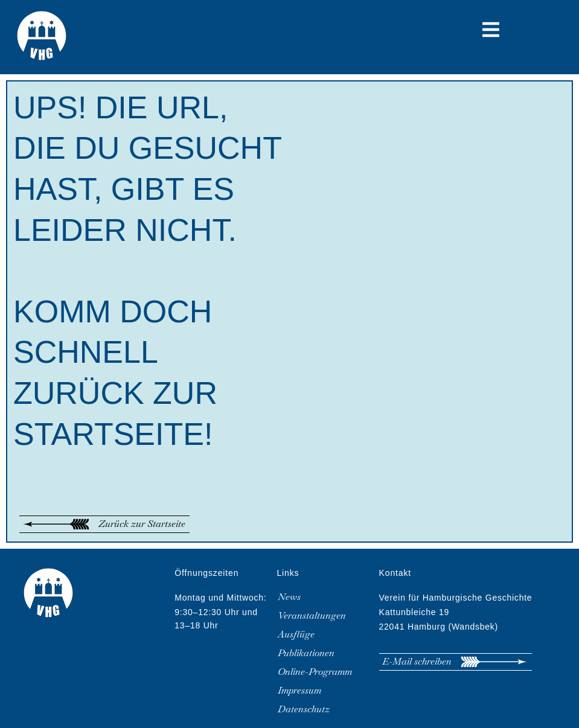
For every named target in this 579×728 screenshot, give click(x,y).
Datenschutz (304, 709)
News (289, 597)
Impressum (299, 691)
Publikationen (306, 653)
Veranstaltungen (312, 616)
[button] (491, 30)
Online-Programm (315, 672)
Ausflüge (296, 634)
